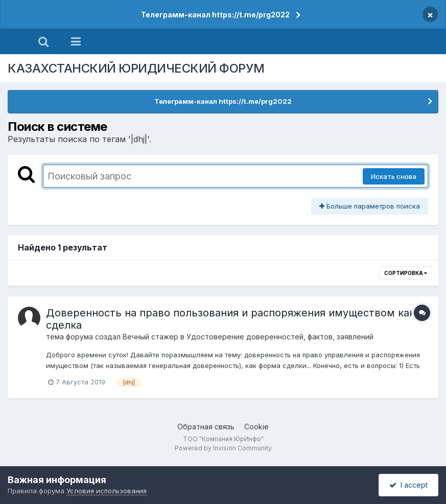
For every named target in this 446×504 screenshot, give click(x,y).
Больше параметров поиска (370, 206)
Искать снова (394, 176)
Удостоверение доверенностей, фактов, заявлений (280, 337)
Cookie (256, 427)
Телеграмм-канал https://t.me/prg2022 (215, 15)
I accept (408, 485)
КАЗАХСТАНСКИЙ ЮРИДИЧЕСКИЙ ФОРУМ (136, 68)
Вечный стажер (150, 337)
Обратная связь (206, 427)
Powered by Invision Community (223, 448)
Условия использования (107, 491)
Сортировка (406, 273)
